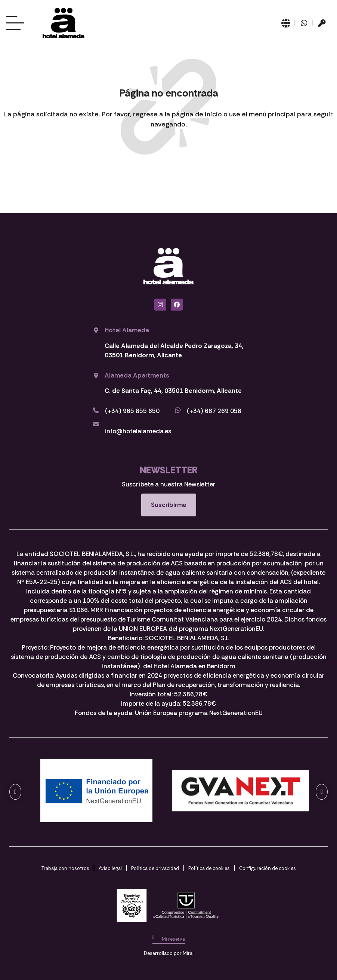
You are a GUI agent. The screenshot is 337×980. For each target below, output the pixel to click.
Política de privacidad (155, 868)
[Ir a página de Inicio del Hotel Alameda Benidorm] (64, 23)
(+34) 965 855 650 (132, 411)
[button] (15, 792)
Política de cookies (209, 868)
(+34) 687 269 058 (214, 411)
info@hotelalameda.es (138, 431)
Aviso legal (110, 868)
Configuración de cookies (268, 868)
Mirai (188, 953)
